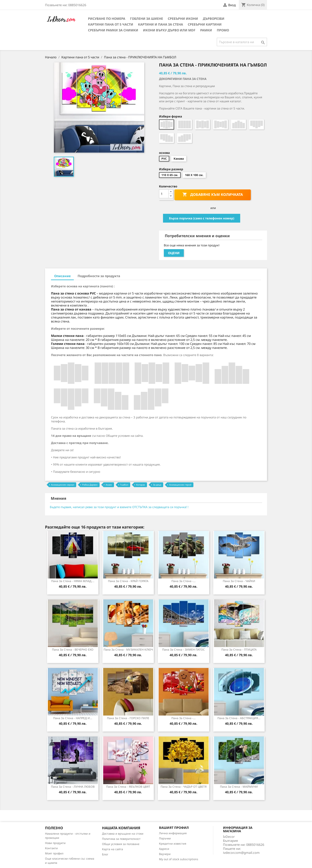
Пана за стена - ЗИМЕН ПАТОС (183, 650)
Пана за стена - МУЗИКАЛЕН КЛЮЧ (128, 650)
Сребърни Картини (205, 24)
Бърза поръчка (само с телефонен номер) (202, 218)
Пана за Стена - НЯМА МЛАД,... (73, 581)
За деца (157, 485)
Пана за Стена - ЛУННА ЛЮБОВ (73, 787)
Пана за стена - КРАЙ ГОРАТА (128, 581)
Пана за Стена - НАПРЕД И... (73, 718)
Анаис (109, 485)
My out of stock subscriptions (179, 859)
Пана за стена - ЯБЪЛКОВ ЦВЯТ (128, 787)
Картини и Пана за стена (160, 24)
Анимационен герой (180, 485)
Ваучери (165, 854)
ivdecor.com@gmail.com (241, 853)
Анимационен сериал (63, 485)
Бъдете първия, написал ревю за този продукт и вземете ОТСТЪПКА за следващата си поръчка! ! (119, 507)
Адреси (164, 849)
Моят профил (54, 853)
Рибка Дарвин (90, 485)
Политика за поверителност (121, 839)
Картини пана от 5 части (111, 24)
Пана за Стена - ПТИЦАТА (239, 650)
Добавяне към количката (213, 195)
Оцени (174, 253)
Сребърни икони (183, 19)
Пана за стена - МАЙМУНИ (239, 787)
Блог (105, 854)
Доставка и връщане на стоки (123, 834)
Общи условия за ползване (121, 844)
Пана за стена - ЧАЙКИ (239, 581)
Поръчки (165, 838)
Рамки (206, 30)
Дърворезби (214, 19)
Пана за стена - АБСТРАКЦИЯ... (239, 718)
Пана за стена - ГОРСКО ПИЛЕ (128, 718)
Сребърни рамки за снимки (113, 30)
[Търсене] (242, 42)
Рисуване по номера (107, 19)
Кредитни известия (173, 844)
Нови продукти (55, 843)
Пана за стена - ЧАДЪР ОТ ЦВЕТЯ (184, 787)
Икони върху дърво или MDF (169, 30)
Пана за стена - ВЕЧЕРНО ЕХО (73, 650)
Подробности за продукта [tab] (99, 276)
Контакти (51, 848)
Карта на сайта (112, 849)
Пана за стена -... (183, 581)
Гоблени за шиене (146, 19)
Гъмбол (124, 485)
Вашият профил (174, 828)
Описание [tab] (62, 276)
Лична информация (173, 833)
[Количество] (164, 194)
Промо (223, 30)
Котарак (141, 485)
